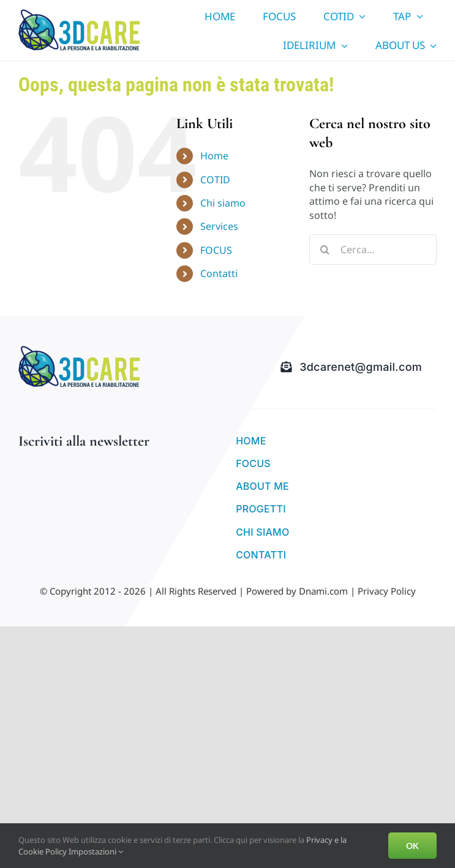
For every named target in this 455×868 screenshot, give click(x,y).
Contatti (219, 273)
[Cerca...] (373, 249)
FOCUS (216, 250)
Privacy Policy (387, 591)
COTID (215, 180)
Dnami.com (323, 591)
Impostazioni (96, 851)
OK (412, 846)
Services (219, 226)
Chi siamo (223, 203)
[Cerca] (325, 249)
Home (214, 156)
